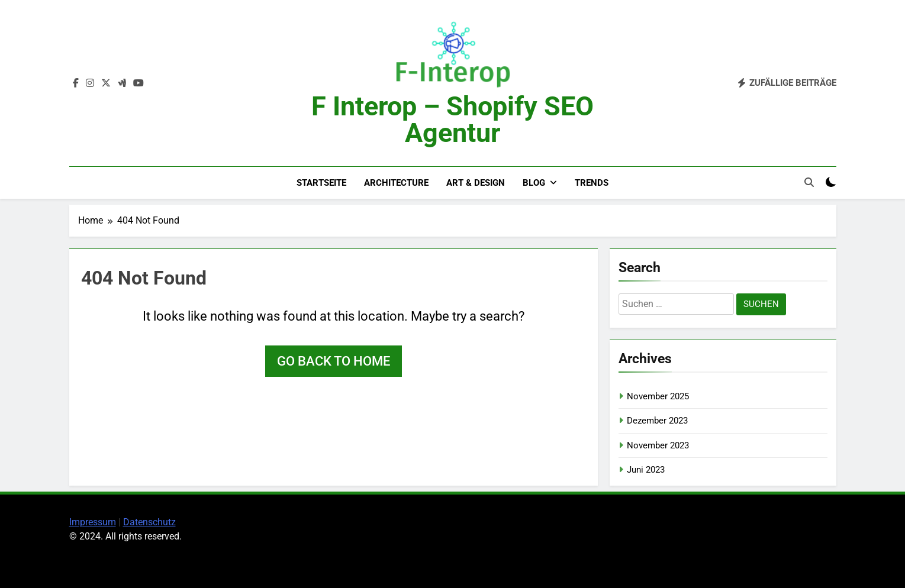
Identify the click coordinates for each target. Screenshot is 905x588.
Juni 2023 (646, 470)
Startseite (321, 183)
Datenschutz (149, 522)
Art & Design (476, 183)
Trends (592, 183)
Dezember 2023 (657, 421)
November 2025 (658, 396)
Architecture (396, 183)
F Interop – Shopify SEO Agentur (452, 119)
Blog (534, 183)
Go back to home (334, 361)
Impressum (93, 522)
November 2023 (658, 445)
